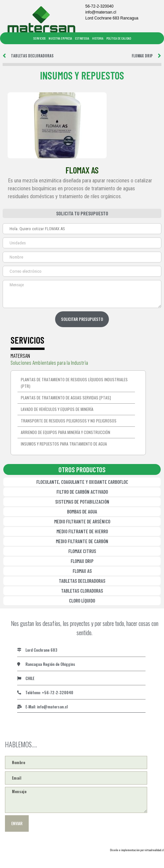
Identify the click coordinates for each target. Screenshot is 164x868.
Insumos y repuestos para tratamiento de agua (64, 444)
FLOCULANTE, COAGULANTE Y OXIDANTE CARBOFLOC (82, 482)
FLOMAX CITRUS (82, 551)
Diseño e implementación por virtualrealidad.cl (137, 850)
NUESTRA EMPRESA (60, 38)
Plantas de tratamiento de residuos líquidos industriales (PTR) (74, 383)
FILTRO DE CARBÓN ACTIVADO (82, 492)
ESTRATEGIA (82, 38)
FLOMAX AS (82, 571)
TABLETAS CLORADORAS (82, 591)
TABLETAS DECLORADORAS (82, 581)
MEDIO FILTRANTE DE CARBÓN (82, 541)
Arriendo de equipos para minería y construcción (66, 432)
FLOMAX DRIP (82, 561)
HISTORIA (98, 38)
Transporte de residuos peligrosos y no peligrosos (69, 421)
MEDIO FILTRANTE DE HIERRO (82, 531)
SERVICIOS (39, 38)
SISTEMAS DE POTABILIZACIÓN (82, 502)
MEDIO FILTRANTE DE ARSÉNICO (82, 521)
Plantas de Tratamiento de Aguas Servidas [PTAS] (66, 398)
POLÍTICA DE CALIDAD (119, 38)
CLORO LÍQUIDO (82, 601)
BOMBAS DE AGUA (82, 511)
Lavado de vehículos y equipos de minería (57, 409)
